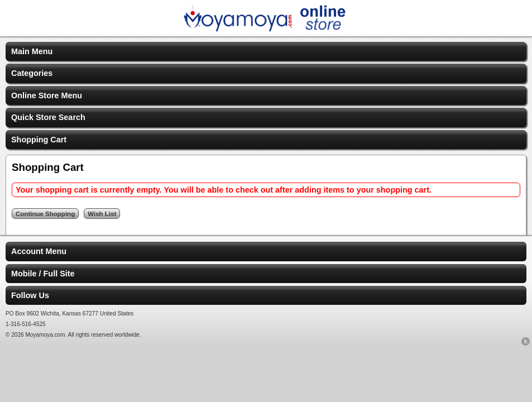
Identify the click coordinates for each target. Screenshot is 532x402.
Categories (32, 73)
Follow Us (30, 295)
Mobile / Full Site (43, 274)
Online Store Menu (47, 95)
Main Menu (32, 51)
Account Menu (39, 251)
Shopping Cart (39, 140)
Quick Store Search (48, 117)
